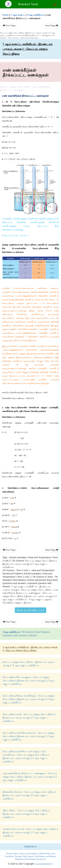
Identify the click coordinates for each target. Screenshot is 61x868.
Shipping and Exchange (25, 859)
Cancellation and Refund (45, 856)
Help (25, 856)
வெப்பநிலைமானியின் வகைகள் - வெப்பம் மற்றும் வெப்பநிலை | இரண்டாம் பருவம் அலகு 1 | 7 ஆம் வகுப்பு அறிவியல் (29, 736)
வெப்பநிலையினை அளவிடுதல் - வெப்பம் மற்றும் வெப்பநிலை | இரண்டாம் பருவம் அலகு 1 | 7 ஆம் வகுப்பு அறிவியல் (29, 699)
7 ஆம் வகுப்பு (18, 15)
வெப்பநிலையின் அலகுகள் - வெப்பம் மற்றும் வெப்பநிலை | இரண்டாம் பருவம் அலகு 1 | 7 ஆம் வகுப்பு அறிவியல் (28, 681)
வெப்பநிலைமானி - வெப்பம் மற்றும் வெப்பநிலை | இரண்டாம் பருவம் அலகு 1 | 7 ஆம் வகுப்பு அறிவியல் (29, 718)
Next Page (52, 26)
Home (6, 15)
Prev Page (9, 26)
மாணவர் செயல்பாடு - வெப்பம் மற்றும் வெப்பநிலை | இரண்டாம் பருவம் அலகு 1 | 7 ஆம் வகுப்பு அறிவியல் (30, 832)
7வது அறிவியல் (36, 15)
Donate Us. (41, 859)
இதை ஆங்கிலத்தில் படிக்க (30, 610)
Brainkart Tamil (28, 4)
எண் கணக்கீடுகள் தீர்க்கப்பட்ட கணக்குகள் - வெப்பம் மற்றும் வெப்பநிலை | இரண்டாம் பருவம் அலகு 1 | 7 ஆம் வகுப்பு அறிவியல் (30, 777)
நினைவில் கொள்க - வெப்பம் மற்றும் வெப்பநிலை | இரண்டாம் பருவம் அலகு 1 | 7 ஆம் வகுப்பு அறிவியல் (29, 795)
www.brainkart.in (44, 864)
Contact (18, 856)
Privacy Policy (12, 854)
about (30, 856)
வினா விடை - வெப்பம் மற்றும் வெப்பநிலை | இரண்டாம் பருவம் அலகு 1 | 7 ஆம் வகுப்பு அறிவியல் (26, 814)
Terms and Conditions (29, 854)
